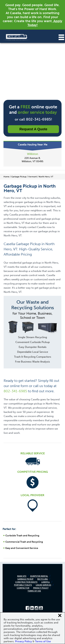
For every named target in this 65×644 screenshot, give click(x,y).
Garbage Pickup (25, 579)
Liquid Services (43, 585)
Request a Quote (33, 129)
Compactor (23, 588)
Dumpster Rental (39, 576)
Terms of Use (34, 591)
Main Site (22, 576)
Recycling (43, 579)
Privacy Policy (41, 588)
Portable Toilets (23, 585)
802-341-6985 (15, 391)
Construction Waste (26, 582)
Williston (33, 154)
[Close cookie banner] (60, 615)
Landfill (46, 582)
